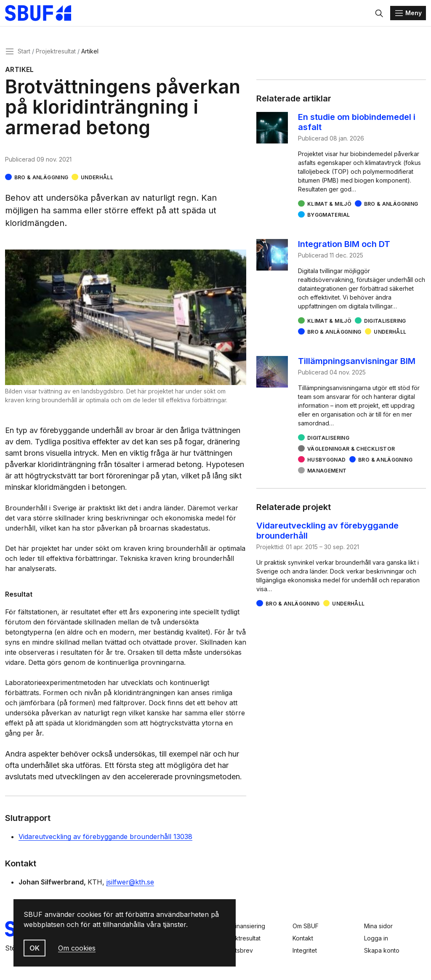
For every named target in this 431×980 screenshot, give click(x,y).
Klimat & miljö (329, 205)
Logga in (376, 938)
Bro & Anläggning (41, 178)
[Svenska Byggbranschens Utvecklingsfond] (44, 13)
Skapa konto (382, 950)
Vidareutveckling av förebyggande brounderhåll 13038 (105, 837)
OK (35, 948)
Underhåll (97, 178)
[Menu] (408, 13)
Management (327, 471)
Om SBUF (306, 926)
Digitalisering (385, 322)
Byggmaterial (329, 216)
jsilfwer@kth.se (130, 883)
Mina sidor (378, 926)
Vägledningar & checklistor (351, 450)
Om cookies (77, 948)
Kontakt (303, 938)
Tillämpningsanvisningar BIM (357, 362)
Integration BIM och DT (344, 245)
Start (24, 52)
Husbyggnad (327, 461)
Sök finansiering (243, 926)
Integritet (305, 950)
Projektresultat (56, 52)
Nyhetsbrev (237, 950)
